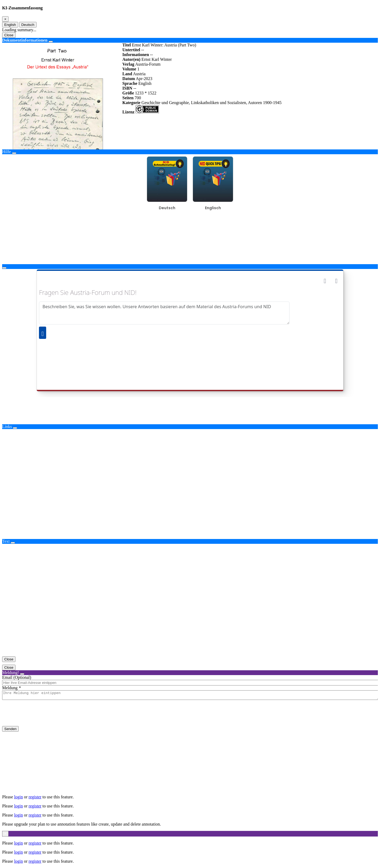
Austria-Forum (148, 64)
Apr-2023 (144, 79)
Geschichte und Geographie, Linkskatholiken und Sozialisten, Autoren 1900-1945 (211, 103)
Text (6, 541)
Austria (139, 74)
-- (143, 50)
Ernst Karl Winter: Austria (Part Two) (164, 45)
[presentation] (43, 717)
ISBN (127, 88)
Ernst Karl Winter (157, 59)
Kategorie (132, 103)
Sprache (130, 83)
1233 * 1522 (146, 93)
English (10, 25)
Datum (129, 79)
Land (127, 74)
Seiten (128, 98)
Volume (129, 69)
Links (7, 427)
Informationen (136, 55)
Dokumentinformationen (25, 40)
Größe (128, 93)
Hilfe (7, 152)
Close (9, 35)
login (19, 797)
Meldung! (11, 673)
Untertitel (131, 50)
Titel (127, 45)
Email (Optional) (17, 677)
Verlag (128, 64)
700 (138, 98)
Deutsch (28, 25)
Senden (10, 730)
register (35, 797)
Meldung (10, 688)
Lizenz (128, 112)
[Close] (5, 19)
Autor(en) (132, 59)
